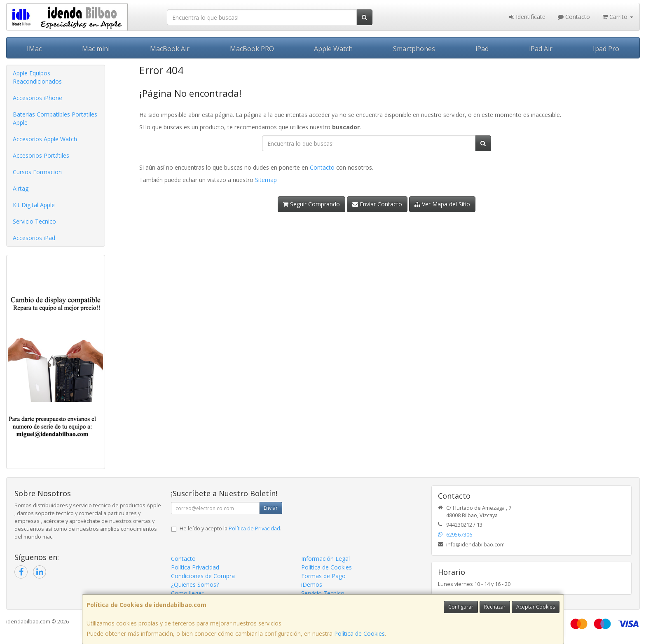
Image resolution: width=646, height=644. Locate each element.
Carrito (618, 17)
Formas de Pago (323, 576)
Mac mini (96, 49)
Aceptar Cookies (536, 607)
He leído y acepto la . (231, 528)
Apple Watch (333, 49)
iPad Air (541, 49)
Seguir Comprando (311, 204)
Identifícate (527, 17)
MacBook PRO (252, 49)
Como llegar (187, 593)
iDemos (312, 584)
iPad (482, 49)
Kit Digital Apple (34, 205)
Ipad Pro (606, 49)
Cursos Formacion (37, 172)
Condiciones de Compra (203, 576)
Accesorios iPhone (37, 98)
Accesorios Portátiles (41, 155)
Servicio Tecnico (34, 221)
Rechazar (495, 607)
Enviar (271, 508)
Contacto (574, 17)
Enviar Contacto (377, 204)
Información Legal (325, 559)
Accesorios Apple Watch (45, 139)
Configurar (461, 607)
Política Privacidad (195, 567)
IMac (34, 49)
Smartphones (414, 49)
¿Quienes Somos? (195, 584)
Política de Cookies (359, 633)
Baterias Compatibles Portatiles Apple (55, 118)
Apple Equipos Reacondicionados (37, 77)
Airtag (21, 188)
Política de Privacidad (254, 528)
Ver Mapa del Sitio (442, 204)
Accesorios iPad (34, 238)
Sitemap (266, 180)
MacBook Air (170, 49)
